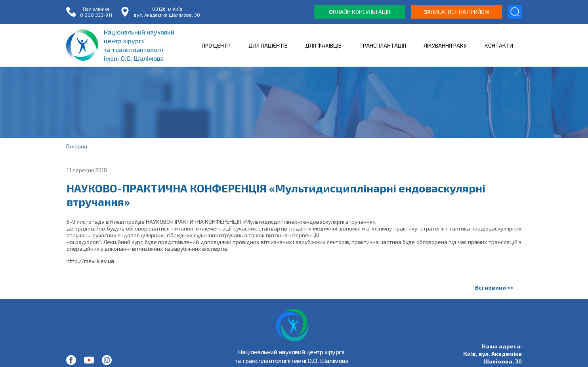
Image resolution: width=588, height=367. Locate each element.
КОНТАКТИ (499, 45)
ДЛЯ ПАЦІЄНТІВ (268, 45)
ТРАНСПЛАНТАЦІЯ (383, 45)
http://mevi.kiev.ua (90, 261)
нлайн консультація (360, 12)
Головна (77, 146)
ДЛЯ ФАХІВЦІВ (323, 45)
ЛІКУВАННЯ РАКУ (445, 45)
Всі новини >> (494, 287)
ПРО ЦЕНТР (216, 45)
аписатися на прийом (457, 12)
